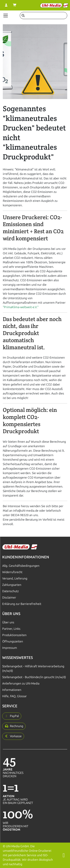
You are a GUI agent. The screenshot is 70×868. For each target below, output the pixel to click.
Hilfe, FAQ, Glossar (14, 696)
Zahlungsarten (12, 585)
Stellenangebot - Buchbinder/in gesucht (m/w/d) (34, 677)
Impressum (10, 648)
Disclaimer (9, 598)
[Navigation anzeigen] (6, 16)
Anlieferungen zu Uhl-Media (21, 683)
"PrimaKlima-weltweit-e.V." (21, 307)
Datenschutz (10, 591)
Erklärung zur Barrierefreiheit (22, 604)
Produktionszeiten (14, 635)
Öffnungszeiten (13, 641)
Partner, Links (11, 629)
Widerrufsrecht (12, 572)
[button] (12, 716)
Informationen (12, 690)
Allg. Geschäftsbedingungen (21, 566)
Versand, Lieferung (15, 578)
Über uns (8, 622)
